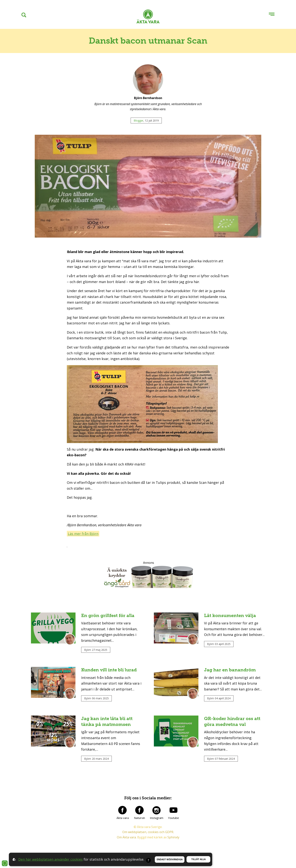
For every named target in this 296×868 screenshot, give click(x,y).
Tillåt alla (198, 859)
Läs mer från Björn (83, 534)
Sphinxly (173, 837)
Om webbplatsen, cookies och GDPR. (148, 832)
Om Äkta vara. (127, 837)
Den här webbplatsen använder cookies (50, 859)
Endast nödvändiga (170, 859)
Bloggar (138, 120)
